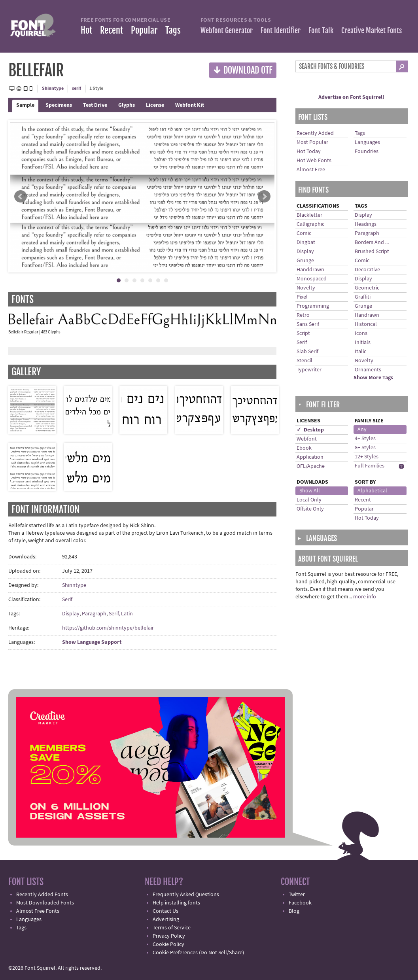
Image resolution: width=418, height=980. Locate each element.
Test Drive (95, 105)
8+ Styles (365, 448)
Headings (366, 224)
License (155, 105)
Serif (67, 600)
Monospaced (312, 279)
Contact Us (165, 911)
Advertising (166, 919)
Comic (304, 233)
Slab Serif (307, 352)
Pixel (302, 297)
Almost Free (311, 170)
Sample (25, 105)
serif (77, 88)
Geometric (367, 288)
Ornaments (368, 370)
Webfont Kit (190, 105)
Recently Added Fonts (42, 895)
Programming (313, 306)
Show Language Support (92, 642)
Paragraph (94, 614)
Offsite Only (310, 509)
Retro (303, 315)
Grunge (305, 261)
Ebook (304, 448)
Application (310, 457)
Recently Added (315, 133)
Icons (361, 333)
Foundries (367, 151)
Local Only (309, 500)
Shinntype (53, 88)
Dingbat (306, 242)
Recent (112, 30)
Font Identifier (281, 30)
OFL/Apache (311, 466)
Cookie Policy (168, 944)
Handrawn (367, 315)
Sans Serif (308, 324)
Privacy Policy (169, 936)
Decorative (367, 270)
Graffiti (363, 297)
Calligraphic (310, 224)
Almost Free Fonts (38, 911)
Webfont (307, 439)
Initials (363, 342)
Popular (144, 30)
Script (303, 333)
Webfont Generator (227, 30)
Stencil (305, 361)
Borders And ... (372, 242)
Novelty (306, 288)
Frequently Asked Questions (186, 895)
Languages (367, 142)
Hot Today (309, 151)
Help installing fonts (176, 903)
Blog (294, 911)
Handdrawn (310, 270)
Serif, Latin (121, 614)
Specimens (59, 105)
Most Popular (312, 142)
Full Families (370, 466)
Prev (21, 197)
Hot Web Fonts (314, 161)
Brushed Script (372, 252)
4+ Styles (365, 439)
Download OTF (243, 70)
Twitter (297, 895)
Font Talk (321, 30)
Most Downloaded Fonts (45, 903)
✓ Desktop (310, 430)
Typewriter (309, 370)
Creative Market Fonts (372, 30)
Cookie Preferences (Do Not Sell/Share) (198, 953)
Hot (86, 30)
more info (365, 597)
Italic (360, 352)
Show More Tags (373, 378)
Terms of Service (172, 928)
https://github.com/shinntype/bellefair (108, 628)
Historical (366, 324)
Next (264, 197)
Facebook (300, 903)
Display (71, 614)
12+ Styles (367, 457)
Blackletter (309, 215)
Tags (173, 30)
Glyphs (127, 105)
